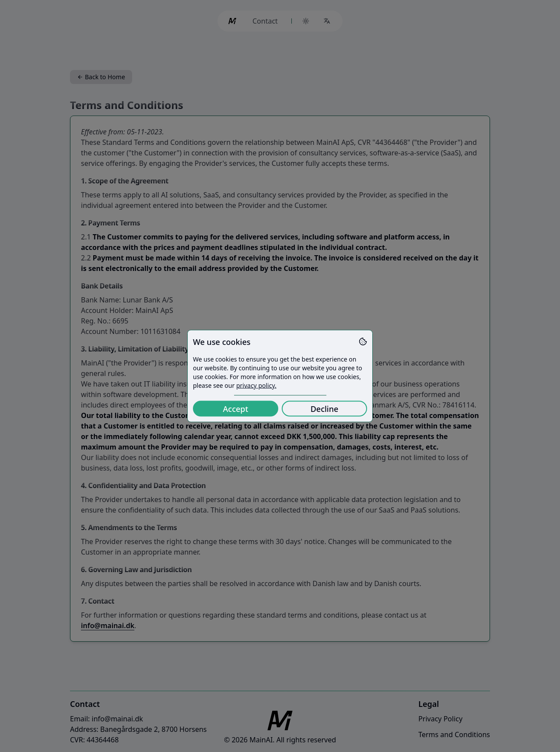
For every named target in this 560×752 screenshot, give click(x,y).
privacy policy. (256, 385)
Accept (236, 409)
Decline (325, 409)
